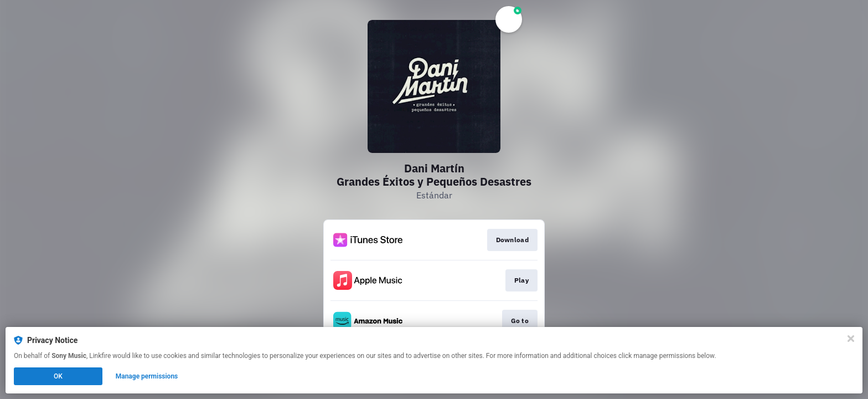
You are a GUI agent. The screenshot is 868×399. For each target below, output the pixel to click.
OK (58, 376)
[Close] (851, 339)
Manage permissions (147, 376)
